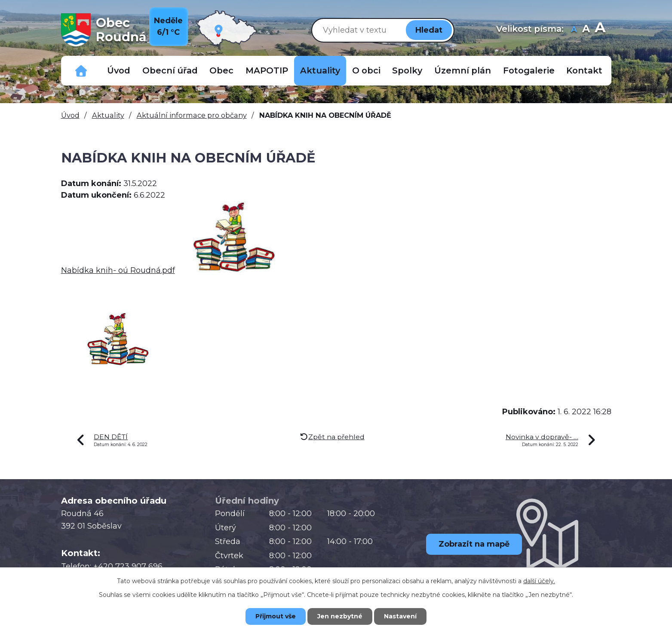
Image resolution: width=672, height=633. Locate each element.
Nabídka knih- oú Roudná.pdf (118, 270)
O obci (366, 70)
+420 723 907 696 (128, 566)
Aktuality (320, 70)
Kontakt (584, 70)
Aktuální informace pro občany (192, 115)
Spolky (407, 70)
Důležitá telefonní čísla (81, 71)
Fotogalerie (529, 70)
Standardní (586, 30)
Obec (221, 70)
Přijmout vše (276, 616)
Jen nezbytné (340, 616)
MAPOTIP (267, 70)
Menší (574, 30)
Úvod (119, 70)
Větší (600, 30)
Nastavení (400, 616)
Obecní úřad (170, 70)
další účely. (539, 581)
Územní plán (463, 70)
